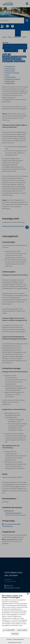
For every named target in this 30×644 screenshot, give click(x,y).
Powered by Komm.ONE (16, 642)
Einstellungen (22, 630)
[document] (15, 612)
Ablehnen (15, 634)
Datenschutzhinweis (19, 639)
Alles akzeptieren (9, 630)
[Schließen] (28, 594)
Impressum (9, 639)
